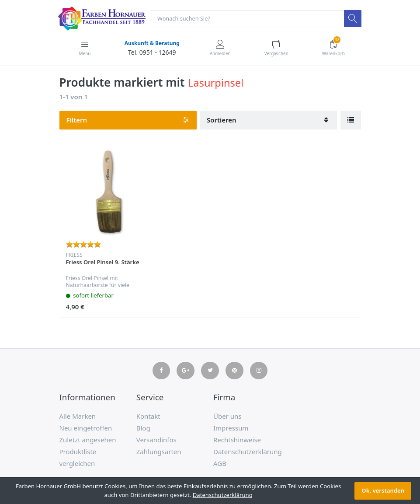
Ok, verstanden (383, 490)
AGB (220, 464)
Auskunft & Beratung (152, 44)
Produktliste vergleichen (78, 458)
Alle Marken (78, 416)
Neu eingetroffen (86, 428)
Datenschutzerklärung (248, 452)
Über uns (227, 416)
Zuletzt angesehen (88, 440)
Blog (143, 428)
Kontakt (148, 416)
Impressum (231, 428)
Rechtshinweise (237, 440)
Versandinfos (156, 440)
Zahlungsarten (159, 452)
